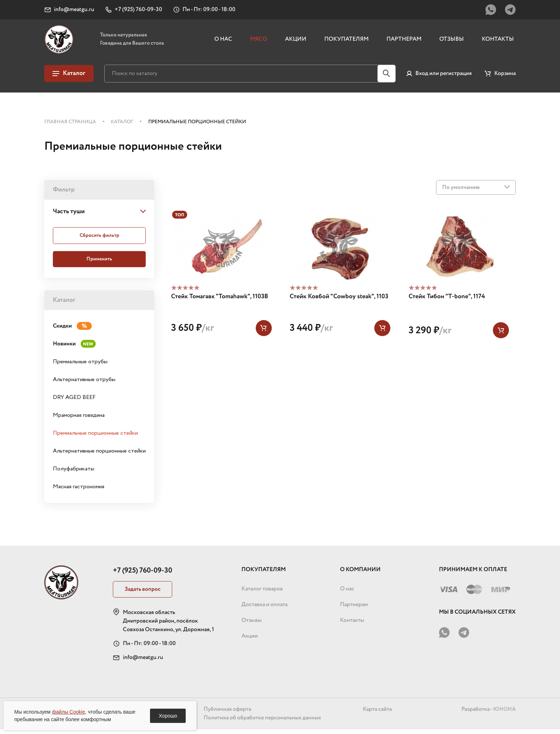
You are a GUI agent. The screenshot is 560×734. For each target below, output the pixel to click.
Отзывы (452, 42)
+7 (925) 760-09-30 (142, 575)
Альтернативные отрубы (84, 384)
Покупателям (346, 42)
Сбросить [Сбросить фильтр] (99, 240)
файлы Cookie (68, 712)
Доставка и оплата (264, 609)
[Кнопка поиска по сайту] (386, 78)
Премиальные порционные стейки (95, 438)
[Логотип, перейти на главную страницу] (61, 42)
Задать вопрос (143, 594)
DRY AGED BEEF (74, 402)
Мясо (259, 42)
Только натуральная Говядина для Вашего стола (139, 42)
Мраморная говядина (79, 420)
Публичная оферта (227, 714)
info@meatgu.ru (143, 662)
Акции (296, 42)
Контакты (498, 42)
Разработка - (488, 714)
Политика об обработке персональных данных (262, 722)
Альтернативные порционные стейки (99, 456)
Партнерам (404, 42)
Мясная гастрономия (79, 491)
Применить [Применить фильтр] (99, 264)
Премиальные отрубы (80, 366)
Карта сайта (377, 714)
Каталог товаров (262, 593)
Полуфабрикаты (74, 473)
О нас (223, 42)
